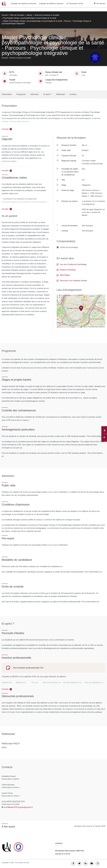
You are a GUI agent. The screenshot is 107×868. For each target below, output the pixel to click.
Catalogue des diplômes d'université (23, 4)
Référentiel (60, 94)
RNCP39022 (63, 275)
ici (3, 456)
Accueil (5, 15)
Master (29, 15)
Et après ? (47, 94)
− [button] (59, 300)
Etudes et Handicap (66, 270)
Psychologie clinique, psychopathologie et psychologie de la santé (30, 18)
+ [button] (59, 297)
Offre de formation (17, 15)
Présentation (7, 94)
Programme (21, 94)
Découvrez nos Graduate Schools (72, 281)
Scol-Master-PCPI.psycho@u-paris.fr (18, 807)
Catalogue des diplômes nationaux (51, 4)
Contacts (73, 94)
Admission (35, 94)
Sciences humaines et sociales (47, 15)
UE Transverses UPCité (75, 4)
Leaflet (85, 327)
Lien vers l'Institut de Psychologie (72, 264)
